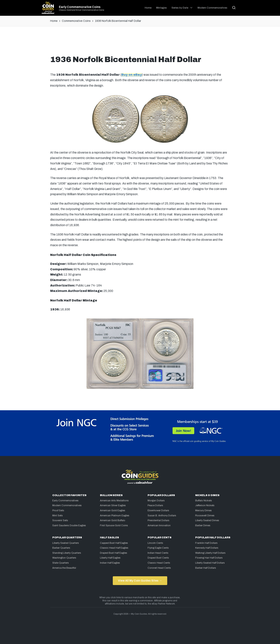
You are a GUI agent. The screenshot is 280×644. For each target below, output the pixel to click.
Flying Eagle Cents (158, 548)
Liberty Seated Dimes (207, 520)
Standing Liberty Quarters (67, 553)
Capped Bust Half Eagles (114, 543)
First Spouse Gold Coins (114, 525)
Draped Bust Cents (158, 558)
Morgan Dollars (156, 501)
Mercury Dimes (203, 510)
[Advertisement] (140, 42)
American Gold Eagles (113, 510)
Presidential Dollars (158, 520)
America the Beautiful (64, 568)
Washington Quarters (64, 558)
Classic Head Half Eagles (114, 548)
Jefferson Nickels (205, 505)
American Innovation (159, 525)
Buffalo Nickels (204, 501)
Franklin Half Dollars (206, 543)
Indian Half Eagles (110, 563)
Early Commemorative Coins (80, 7)
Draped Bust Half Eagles (114, 553)
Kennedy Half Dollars (207, 548)
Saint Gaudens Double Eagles (69, 525)
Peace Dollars (155, 505)
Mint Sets (58, 516)
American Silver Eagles (113, 505)
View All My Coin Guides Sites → (140, 581)
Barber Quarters (61, 548)
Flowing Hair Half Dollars (209, 558)
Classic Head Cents (159, 563)
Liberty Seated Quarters (66, 543)
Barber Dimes (203, 525)
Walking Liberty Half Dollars (210, 553)
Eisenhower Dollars (158, 510)
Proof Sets (58, 510)
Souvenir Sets (60, 520)
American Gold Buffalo (113, 520)
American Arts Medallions (114, 501)
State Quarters (61, 563)
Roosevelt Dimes (205, 516)
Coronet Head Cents (159, 568)
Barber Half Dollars (206, 568)
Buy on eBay (132, 75)
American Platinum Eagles (115, 516)
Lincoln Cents (155, 543)
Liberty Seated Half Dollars (210, 563)
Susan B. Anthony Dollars (162, 516)
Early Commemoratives (65, 501)
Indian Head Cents (158, 553)
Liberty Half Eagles (110, 558)
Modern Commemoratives (67, 505)
